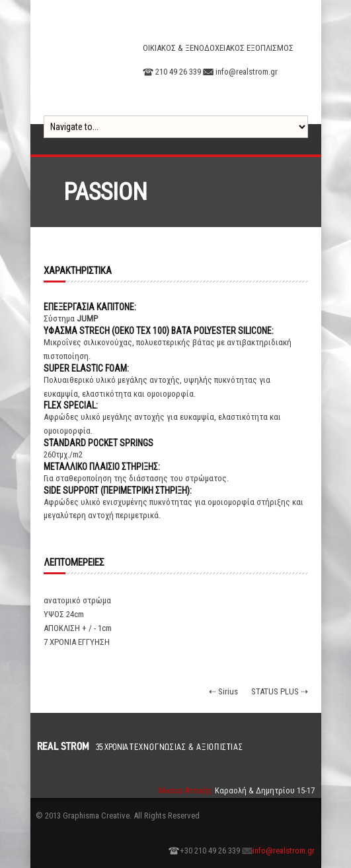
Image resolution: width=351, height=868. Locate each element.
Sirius (228, 691)
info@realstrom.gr (284, 851)
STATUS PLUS (275, 691)
